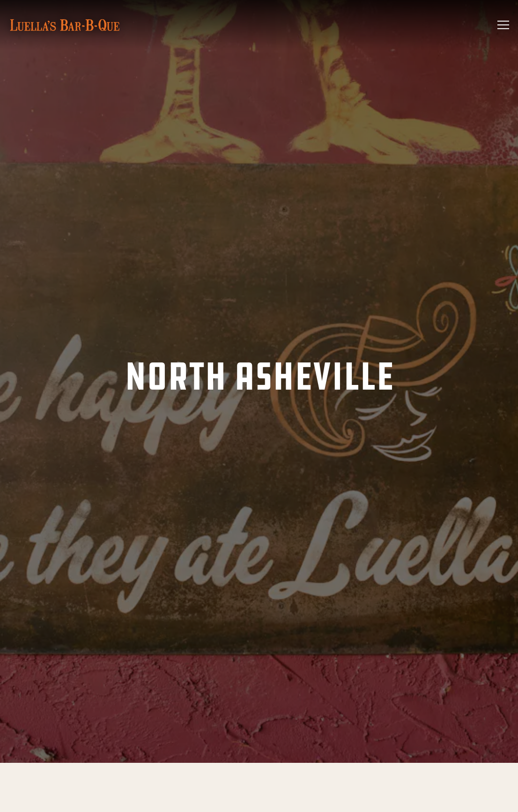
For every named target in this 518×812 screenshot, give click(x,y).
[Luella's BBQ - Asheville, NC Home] (65, 25)
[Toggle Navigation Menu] (503, 25)
